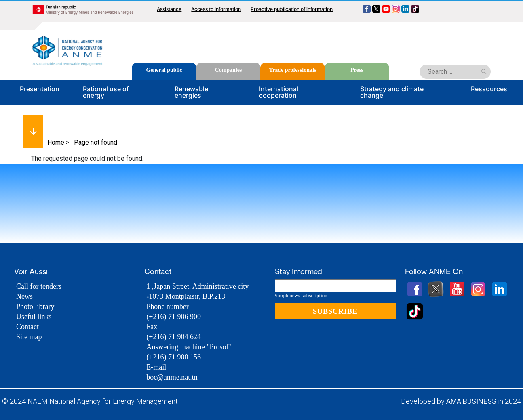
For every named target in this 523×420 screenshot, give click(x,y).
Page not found (96, 142)
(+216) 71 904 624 (174, 337)
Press (357, 70)
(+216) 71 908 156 (174, 357)
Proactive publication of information (292, 9)
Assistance (169, 9)
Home (56, 142)
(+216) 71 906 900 (174, 317)
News (24, 296)
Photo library (35, 307)
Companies (229, 70)
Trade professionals (293, 70)
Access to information (216, 9)
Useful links (34, 317)
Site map (29, 337)
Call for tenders (39, 286)
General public (164, 70)
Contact (27, 327)
